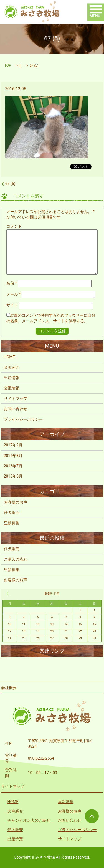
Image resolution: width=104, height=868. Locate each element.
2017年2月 (13, 445)
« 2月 (8, 593)
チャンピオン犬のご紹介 (29, 820)
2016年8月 (13, 456)
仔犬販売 (12, 512)
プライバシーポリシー (23, 419)
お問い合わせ (16, 409)
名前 (12, 283)
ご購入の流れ (16, 559)
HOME (9, 357)
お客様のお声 (16, 502)
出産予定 (15, 839)
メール (14, 294)
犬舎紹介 (12, 367)
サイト (12, 305)
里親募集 (12, 523)
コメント (14, 226)
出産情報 (12, 378)
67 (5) (10, 184)
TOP (8, 65)
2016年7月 (13, 466)
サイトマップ (16, 399)
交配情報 (12, 388)
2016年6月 (13, 476)
